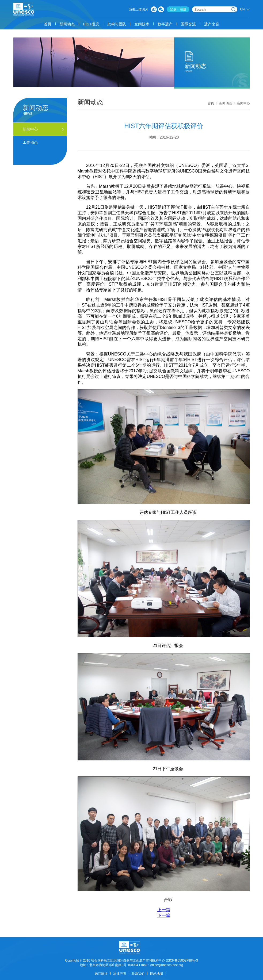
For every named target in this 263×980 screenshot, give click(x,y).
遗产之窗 (212, 24)
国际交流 (188, 24)
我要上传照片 (139, 9)
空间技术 (142, 24)
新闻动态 (67, 24)
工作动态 (30, 142)
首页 (48, 24)
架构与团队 (117, 24)
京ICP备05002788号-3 (182, 960)
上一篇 (164, 910)
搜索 (234, 9)
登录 (173, 9)
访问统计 (101, 974)
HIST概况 (91, 24)
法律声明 (120, 974)
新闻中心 (243, 103)
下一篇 (164, 915)
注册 (183, 9)
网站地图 (157, 974)
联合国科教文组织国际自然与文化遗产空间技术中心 (128, 960)
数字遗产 (165, 24)
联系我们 (138, 974)
